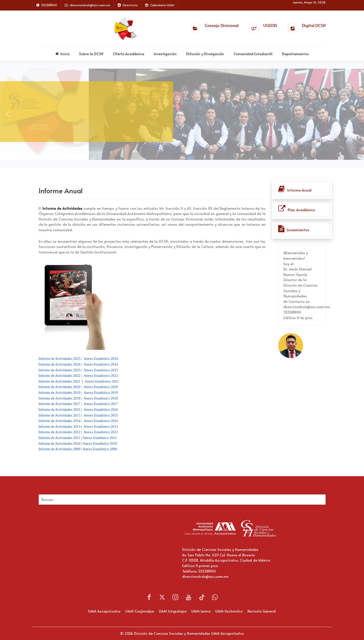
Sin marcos (89, 548)
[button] (8, 114)
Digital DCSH (314, 25)
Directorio (130, 5)
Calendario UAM (162, 5)
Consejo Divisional (222, 25)
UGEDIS (270, 25)
